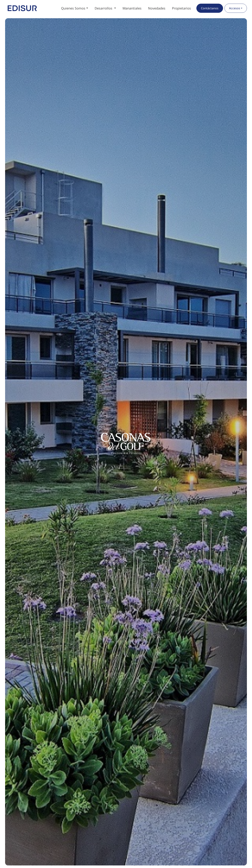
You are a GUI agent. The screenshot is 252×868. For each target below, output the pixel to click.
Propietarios (181, 8)
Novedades (157, 8)
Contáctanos (210, 8)
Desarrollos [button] (104, 8)
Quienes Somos (73, 8)
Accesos (235, 8)
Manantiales (132, 8)
